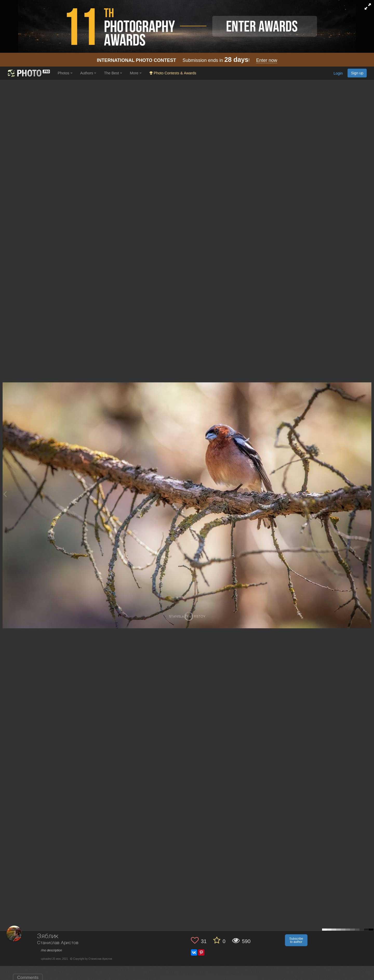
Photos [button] (65, 73)
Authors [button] (88, 73)
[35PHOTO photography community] (28, 73)
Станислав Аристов (58, 943)
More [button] (136, 73)
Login (338, 74)
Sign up (357, 73)
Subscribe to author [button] (296, 940)
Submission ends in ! (187, 60)
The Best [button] (113, 73)
